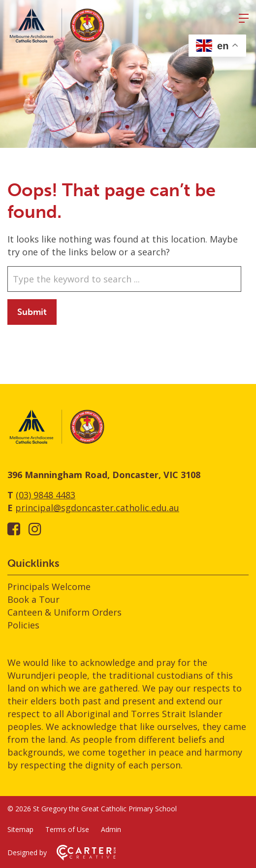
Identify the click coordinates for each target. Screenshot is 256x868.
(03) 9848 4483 (46, 495)
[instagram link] (35, 529)
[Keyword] (124, 279)
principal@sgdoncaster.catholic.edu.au (97, 508)
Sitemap (20, 829)
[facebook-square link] (14, 529)
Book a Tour (33, 599)
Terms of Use (67, 829)
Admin (111, 829)
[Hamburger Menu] (244, 18)
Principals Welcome (49, 587)
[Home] (57, 442)
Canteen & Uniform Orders (64, 612)
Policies (23, 625)
